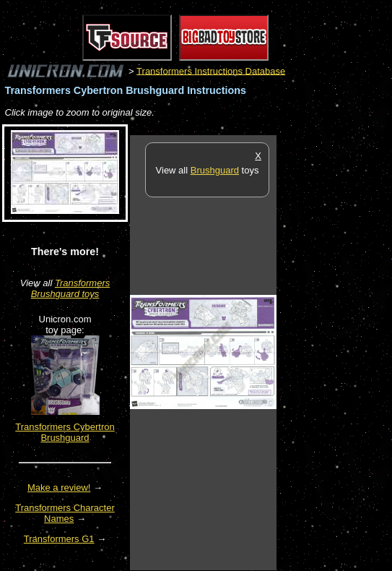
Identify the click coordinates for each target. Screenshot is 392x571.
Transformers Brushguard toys (71, 288)
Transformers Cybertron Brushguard (65, 432)
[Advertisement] (334, 352)
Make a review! (59, 488)
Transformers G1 (59, 539)
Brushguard (215, 170)
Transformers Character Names (65, 513)
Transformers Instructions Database (211, 70)
